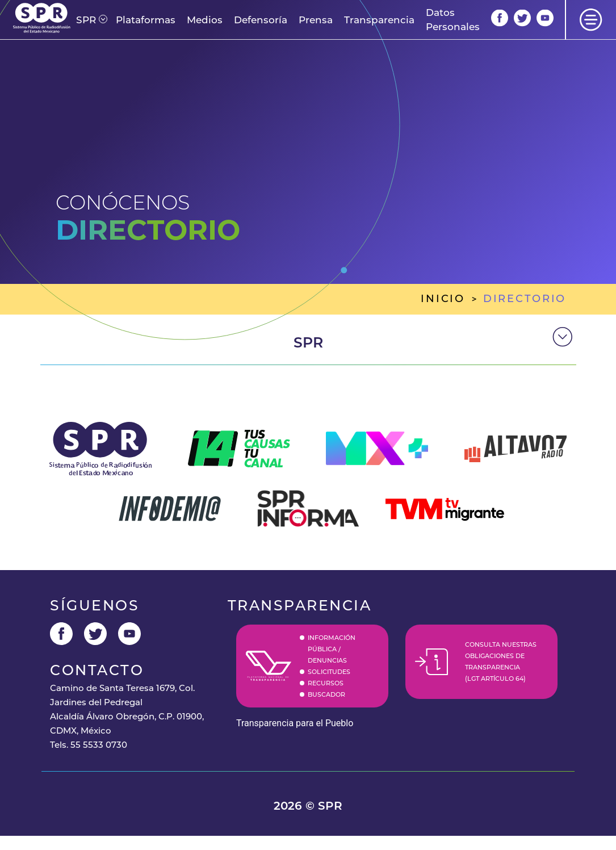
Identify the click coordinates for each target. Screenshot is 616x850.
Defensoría (261, 20)
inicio (443, 299)
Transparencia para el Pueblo (295, 723)
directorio (525, 299)
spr (308, 342)
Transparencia (379, 20)
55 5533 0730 (99, 745)
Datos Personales (453, 20)
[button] (86, 20)
